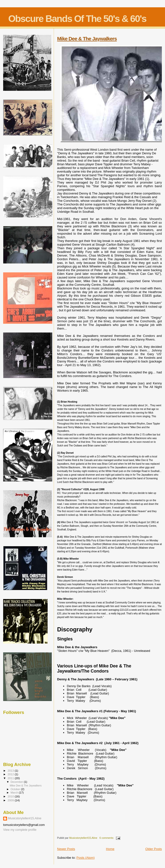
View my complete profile (20, 830)
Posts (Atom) (86, 858)
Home (110, 849)
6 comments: (107, 838)
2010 (11, 796)
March (15, 793)
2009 (11, 800)
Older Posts (154, 849)
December (17, 782)
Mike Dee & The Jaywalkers (87, 39)
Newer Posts (66, 849)
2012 (11, 774)
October (16, 789)
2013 (11, 771)
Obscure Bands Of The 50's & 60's (77, 19)
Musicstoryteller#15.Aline (25, 818)
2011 (11, 778)
